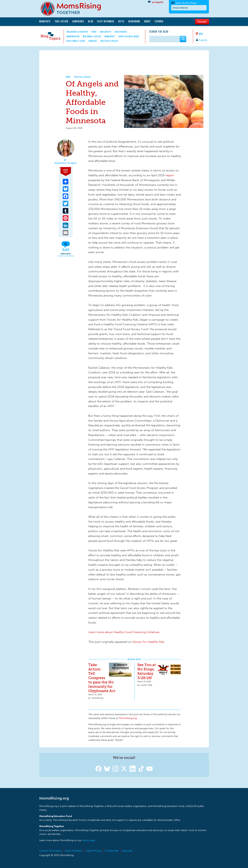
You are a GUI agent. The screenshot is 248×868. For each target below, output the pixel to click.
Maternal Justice (92, 36)
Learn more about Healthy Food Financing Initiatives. (124, 632)
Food (94, 32)
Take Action (62, 21)
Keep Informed (106, 21)
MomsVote (45, 21)
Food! (68, 77)
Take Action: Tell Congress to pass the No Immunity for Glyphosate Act (102, 678)
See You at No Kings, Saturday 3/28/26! (147, 671)
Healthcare (121, 32)
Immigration (73, 36)
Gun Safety (106, 32)
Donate (202, 22)
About (147, 21)
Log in (203, 40)
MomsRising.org (73, 9)
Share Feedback (74, 851)
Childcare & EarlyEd (77, 32)
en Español (158, 2)
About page (89, 840)
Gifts (121, 21)
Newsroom (134, 21)
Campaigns (78, 21)
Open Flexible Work (129, 36)
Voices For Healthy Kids (149, 642)
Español (159, 21)
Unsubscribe (112, 851)
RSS (201, 34)
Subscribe (127, 851)
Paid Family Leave (76, 41)
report (170, 175)
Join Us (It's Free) (186, 3)
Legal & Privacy (94, 851)
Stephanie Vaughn (66, 163)
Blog (91, 21)
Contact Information (51, 851)
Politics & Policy (110, 41)
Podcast (93, 41)
